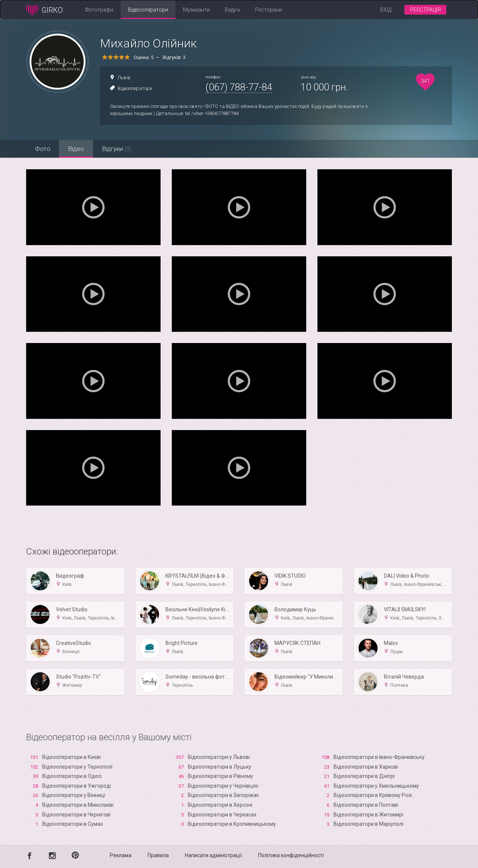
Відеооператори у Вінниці (74, 795)
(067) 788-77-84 (239, 87)
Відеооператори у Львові (219, 757)
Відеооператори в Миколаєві (78, 805)
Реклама (121, 855)
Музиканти (196, 10)
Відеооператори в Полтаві (366, 805)
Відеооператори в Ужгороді (77, 786)
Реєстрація (425, 10)
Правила (158, 855)
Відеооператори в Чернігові (76, 815)
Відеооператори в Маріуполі (368, 824)
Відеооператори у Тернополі (77, 767)
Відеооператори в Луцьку (220, 767)
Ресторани (269, 10)
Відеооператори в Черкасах (222, 815)
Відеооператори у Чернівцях (223, 786)
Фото (43, 149)
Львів (124, 78)
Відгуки (119, 149)
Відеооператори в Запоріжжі (223, 795)
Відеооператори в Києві (72, 757)
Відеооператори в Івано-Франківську (379, 757)
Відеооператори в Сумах (73, 824)
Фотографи (99, 10)
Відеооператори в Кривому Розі (373, 795)
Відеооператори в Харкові (366, 767)
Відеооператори (148, 10)
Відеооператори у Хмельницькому (376, 786)
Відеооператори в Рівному (221, 776)
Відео (77, 149)
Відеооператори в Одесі (72, 776)
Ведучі (232, 10)
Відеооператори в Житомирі (368, 815)
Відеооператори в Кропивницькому (232, 824)
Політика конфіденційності (291, 855)
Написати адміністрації (213, 855)
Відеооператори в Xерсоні (220, 805)
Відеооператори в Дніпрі (364, 776)
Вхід (386, 10)
